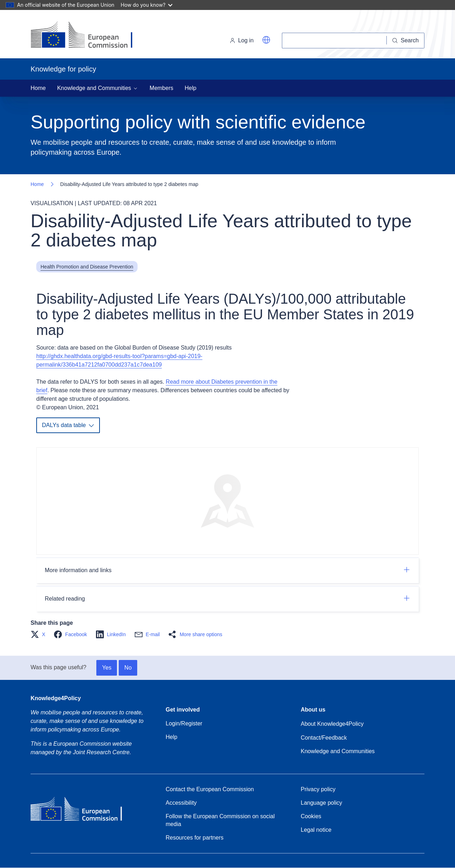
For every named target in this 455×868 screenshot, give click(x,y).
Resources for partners (195, 838)
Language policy (322, 803)
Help (191, 88)
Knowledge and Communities (338, 751)
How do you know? (147, 5)
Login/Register (184, 723)
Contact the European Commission (210, 789)
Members (162, 88)
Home (38, 88)
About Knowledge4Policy (332, 724)
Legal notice (316, 830)
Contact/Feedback (324, 738)
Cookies (311, 816)
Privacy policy (318, 789)
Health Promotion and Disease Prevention (87, 267)
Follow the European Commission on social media (220, 820)
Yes (107, 668)
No (128, 668)
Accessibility (181, 803)
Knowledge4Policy (56, 698)
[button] (266, 40)
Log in (242, 40)
